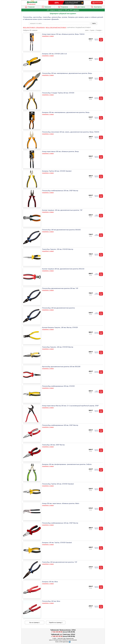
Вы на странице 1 (35, 623)
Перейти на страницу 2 (56, 623)
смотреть (76, 10)
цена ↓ (93, 30)
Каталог (46, 7)
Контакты (96, 7)
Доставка (80, 7)
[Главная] (32, 2)
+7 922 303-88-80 (57, 632)
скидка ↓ (100, 30)
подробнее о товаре (48, 36)
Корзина (63, 7)
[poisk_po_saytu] (59, 23)
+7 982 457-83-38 (57, 636)
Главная (30, 7)
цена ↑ (87, 30)
